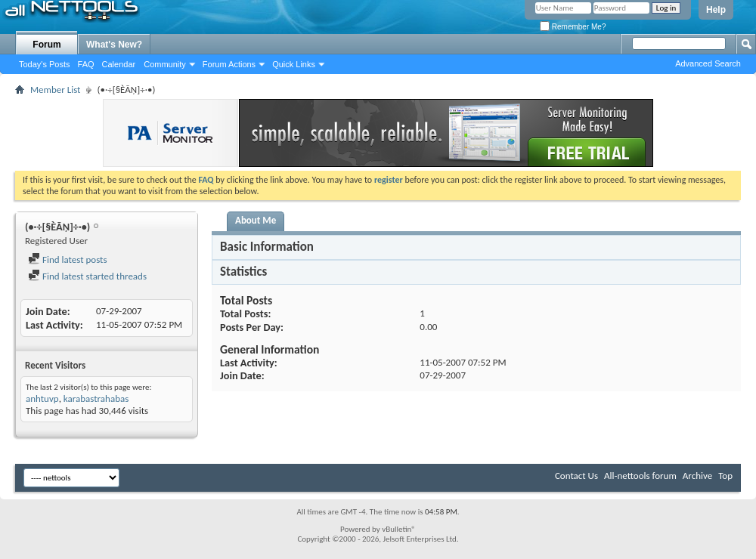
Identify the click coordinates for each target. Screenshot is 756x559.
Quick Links (294, 64)
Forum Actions (229, 64)
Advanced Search (708, 63)
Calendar (119, 64)
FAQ (86, 64)
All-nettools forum (640, 476)
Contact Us (576, 476)
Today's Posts (45, 64)
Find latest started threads (87, 276)
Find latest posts (68, 259)
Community (165, 64)
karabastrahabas (96, 398)
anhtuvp (42, 398)
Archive (697, 476)
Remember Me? (573, 27)
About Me (256, 220)
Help (716, 10)
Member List (55, 90)
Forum (46, 45)
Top (725, 476)
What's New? (114, 45)
